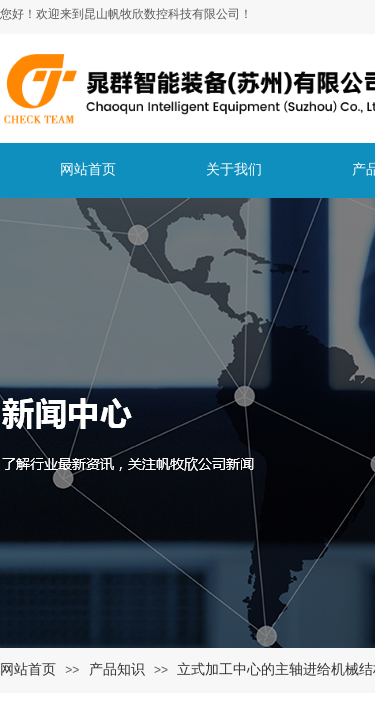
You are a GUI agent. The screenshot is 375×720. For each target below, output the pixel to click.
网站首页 (28, 669)
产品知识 (117, 669)
